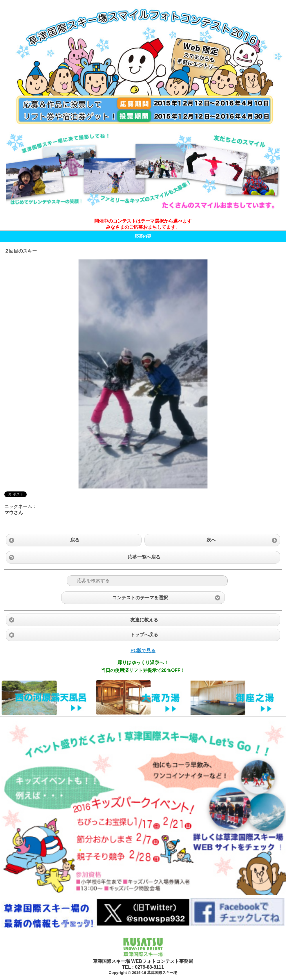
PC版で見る (143, 651)
